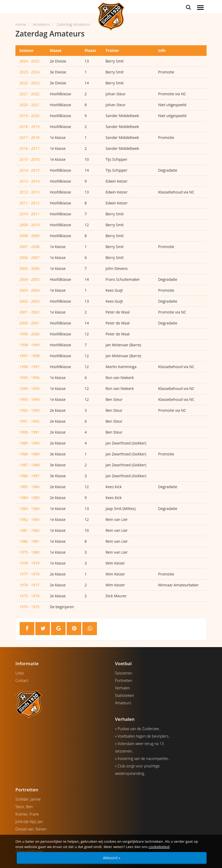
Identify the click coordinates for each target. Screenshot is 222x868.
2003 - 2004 (29, 290)
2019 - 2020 (29, 116)
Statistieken (125, 695)
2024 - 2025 (29, 61)
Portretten (124, 680)
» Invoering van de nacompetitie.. (142, 758)
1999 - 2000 (29, 334)
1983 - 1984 (29, 509)
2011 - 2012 (29, 203)
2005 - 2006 (29, 268)
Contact (22, 680)
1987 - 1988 (29, 465)
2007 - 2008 (29, 247)
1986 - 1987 (29, 476)
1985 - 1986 (29, 487)
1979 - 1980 (29, 552)
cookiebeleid (159, 847)
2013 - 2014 (29, 181)
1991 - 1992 (29, 421)
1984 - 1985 (29, 498)
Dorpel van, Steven (31, 829)
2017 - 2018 (29, 137)
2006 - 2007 (29, 258)
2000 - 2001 (29, 323)
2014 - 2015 (29, 170)
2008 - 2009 (29, 236)
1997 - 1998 (29, 356)
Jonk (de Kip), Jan (29, 822)
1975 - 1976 (29, 596)
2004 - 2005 (29, 279)
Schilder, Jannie (28, 799)
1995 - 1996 (29, 378)
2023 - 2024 (29, 72)
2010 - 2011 (29, 214)
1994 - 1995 (29, 388)
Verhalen (122, 688)
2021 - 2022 (29, 94)
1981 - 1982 (29, 530)
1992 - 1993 (29, 410)
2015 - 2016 (29, 159)
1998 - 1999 (29, 345)
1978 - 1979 (29, 563)
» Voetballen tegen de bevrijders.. (143, 736)
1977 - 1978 (29, 574)
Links (20, 673)
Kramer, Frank (27, 814)
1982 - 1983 (29, 519)
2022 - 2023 (29, 83)
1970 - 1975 (29, 607)
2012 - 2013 (29, 192)
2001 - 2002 (29, 312)
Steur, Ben (24, 807)
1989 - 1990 (29, 443)
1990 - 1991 (29, 432)
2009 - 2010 (29, 225)
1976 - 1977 (29, 585)
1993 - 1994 (29, 399)
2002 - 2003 (29, 301)
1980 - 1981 (29, 541)
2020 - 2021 (29, 105)
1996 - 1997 (29, 367)
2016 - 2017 (29, 148)
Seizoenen (124, 673)
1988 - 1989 (29, 454)
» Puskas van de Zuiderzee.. (138, 729)
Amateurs (123, 703)
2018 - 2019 (29, 127)
